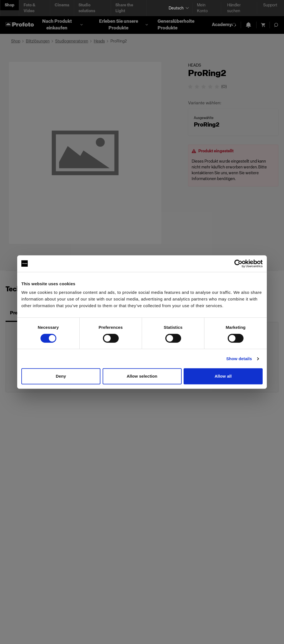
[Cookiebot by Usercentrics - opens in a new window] (238, 264)
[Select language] (178, 8)
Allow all (223, 376)
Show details (239, 359)
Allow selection (142, 376)
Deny (61, 376)
